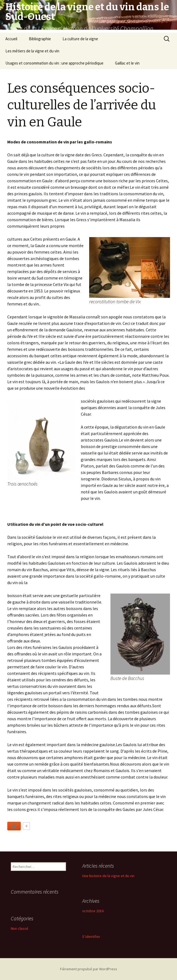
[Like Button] (14, 826)
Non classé (20, 928)
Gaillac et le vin (127, 63)
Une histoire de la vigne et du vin (108, 876)
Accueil (11, 39)
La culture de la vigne (80, 39)
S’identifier (91, 937)
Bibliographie (40, 39)
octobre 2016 (93, 911)
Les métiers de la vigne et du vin (32, 51)
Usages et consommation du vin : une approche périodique (54, 63)
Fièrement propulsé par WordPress (89, 969)
